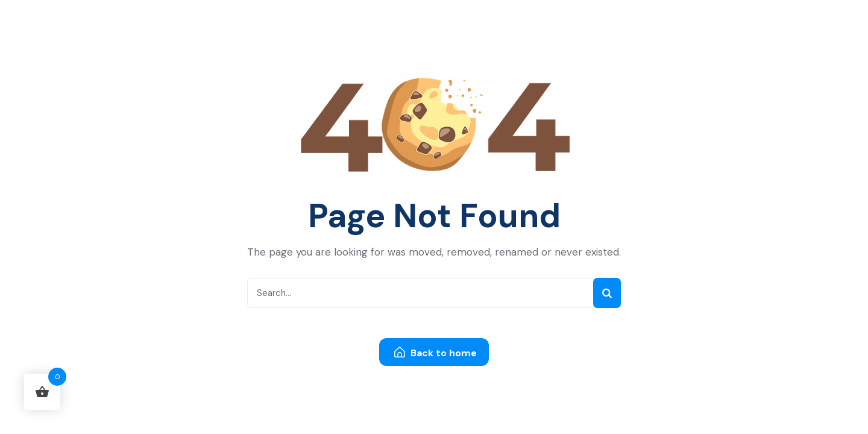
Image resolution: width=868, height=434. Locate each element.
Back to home (436, 353)
